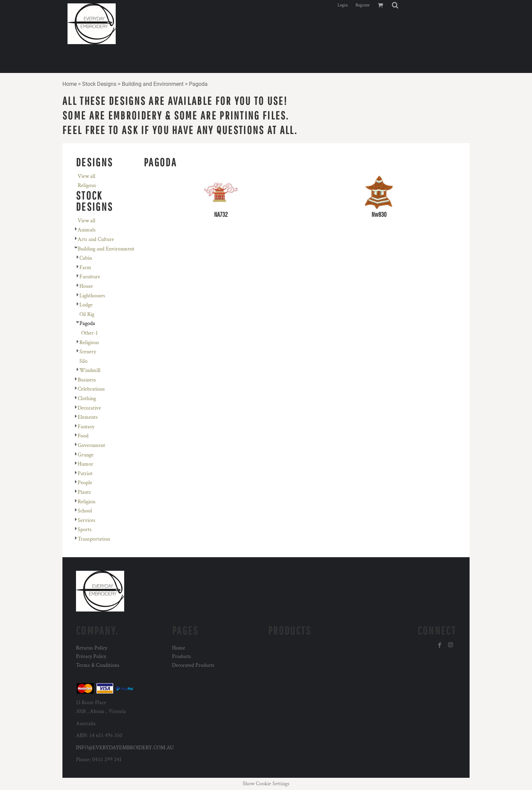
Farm (85, 268)
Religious (89, 343)
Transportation (94, 539)
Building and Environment (153, 84)
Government (91, 445)
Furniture (90, 277)
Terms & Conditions (98, 665)
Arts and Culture (96, 239)
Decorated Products (193, 665)
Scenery (88, 352)
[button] (395, 5)
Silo (83, 361)
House (86, 286)
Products (182, 656)
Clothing (87, 399)
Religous (87, 185)
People (85, 483)
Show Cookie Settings (266, 784)
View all (87, 176)
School (85, 511)
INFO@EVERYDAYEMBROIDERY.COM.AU (125, 748)
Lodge (86, 305)
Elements (88, 417)
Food (83, 436)
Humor (85, 464)
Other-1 (89, 333)
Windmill (90, 370)
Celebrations (91, 389)
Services (87, 520)
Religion (87, 502)
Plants (84, 492)
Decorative (89, 408)
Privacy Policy (91, 656)
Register (363, 5)
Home (70, 84)
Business (87, 380)
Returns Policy (92, 648)
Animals (87, 230)
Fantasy (86, 427)
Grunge (86, 455)
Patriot (85, 474)
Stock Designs (99, 84)
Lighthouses (92, 296)
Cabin (86, 258)
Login (343, 5)
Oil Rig (87, 314)
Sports (85, 530)
